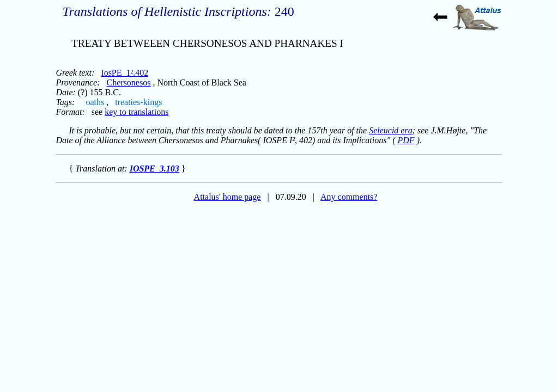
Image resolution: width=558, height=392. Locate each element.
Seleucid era (391, 130)
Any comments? (349, 197)
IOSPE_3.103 (154, 169)
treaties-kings (138, 102)
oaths (95, 102)
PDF (406, 140)
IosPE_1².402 (125, 73)
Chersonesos (129, 82)
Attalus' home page (228, 197)
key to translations (137, 112)
